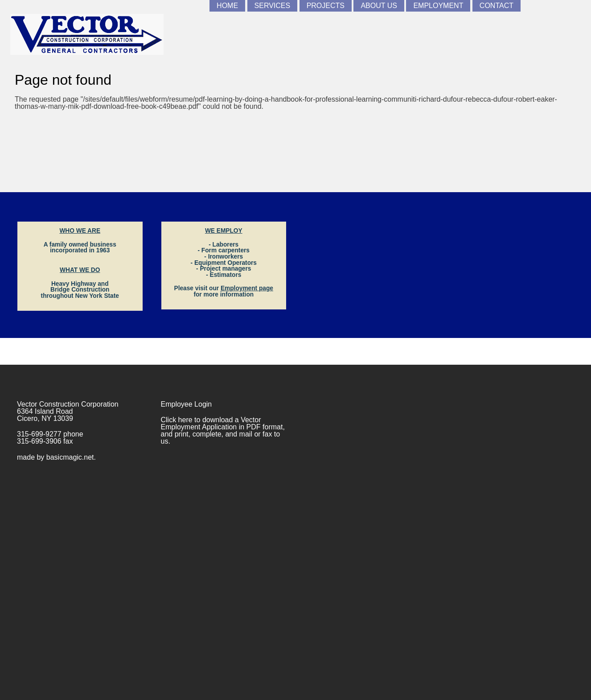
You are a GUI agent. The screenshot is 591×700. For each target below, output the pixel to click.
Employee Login (187, 404)
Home (227, 6)
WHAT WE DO (80, 270)
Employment (438, 6)
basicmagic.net (70, 457)
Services (273, 6)
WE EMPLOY (224, 231)
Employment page (247, 288)
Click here (177, 420)
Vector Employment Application (211, 423)
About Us (379, 6)
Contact (497, 6)
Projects (326, 6)
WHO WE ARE (80, 231)
